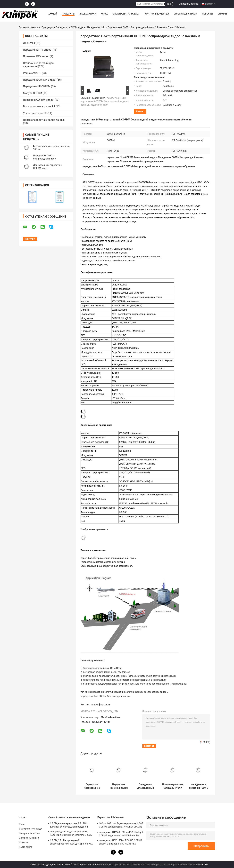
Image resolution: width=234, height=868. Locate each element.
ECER (205, 865)
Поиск (169, 4)
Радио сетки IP (32, 73)
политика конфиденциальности (46, 865)
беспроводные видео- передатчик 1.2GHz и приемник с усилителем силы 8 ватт (71, 834)
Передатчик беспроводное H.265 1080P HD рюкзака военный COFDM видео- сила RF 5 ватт (92, 786)
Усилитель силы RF (35, 113)
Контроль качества (157, 14)
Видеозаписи (88, 14)
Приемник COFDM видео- (39, 100)
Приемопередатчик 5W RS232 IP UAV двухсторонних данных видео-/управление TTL (173, 786)
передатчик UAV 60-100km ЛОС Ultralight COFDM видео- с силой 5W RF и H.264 (121, 834)
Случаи (222, 14)
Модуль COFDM (33, 93)
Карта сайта (25, 847)
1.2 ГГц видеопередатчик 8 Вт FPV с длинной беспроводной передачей (70, 825)
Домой (53, 14)
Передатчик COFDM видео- (70, 27)
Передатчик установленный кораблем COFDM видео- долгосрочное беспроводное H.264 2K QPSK (145, 786)
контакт (140, 111)
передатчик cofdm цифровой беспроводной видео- (140, 692)
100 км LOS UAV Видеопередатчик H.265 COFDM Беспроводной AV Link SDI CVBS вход (121, 826)
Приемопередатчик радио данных (44, 120)
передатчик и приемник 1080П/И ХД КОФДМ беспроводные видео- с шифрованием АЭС (199, 786)
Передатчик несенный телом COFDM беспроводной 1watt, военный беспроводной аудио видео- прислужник (119, 786)
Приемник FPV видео (36, 56)
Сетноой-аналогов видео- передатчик (69, 817)
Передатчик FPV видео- (38, 50)
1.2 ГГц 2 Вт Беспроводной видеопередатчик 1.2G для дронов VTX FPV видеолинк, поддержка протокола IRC (71, 843)
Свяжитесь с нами (185, 14)
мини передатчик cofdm (98, 692)
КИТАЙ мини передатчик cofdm (82, 865)
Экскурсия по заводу (126, 14)
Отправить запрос (188, 4)
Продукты (68, 14)
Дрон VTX (29, 43)
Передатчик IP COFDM (37, 86)
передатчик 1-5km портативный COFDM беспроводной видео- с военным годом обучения (105, 101)
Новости (207, 14)
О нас (105, 14)
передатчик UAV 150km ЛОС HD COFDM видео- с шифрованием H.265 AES (121, 842)
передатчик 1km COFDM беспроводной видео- (105, 696)
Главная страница (29, 27)
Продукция (47, 27)
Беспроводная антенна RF (39, 107)
